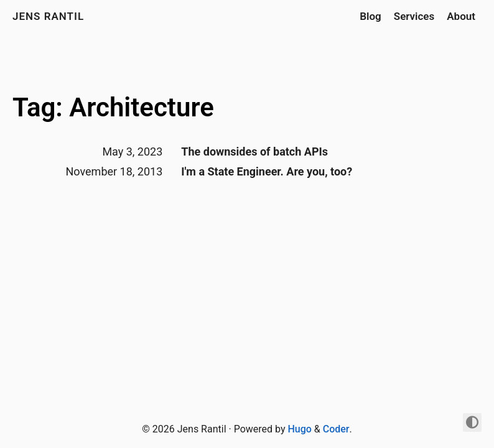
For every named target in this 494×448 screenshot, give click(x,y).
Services (414, 16)
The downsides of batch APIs (254, 152)
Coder (336, 429)
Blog (371, 16)
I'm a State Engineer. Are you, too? (267, 171)
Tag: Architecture (113, 107)
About (461, 16)
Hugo (299, 429)
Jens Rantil (48, 16)
